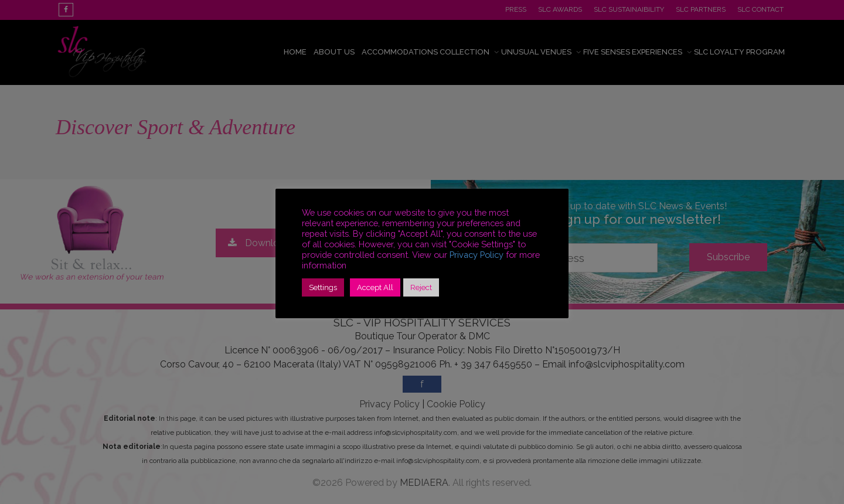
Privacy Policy (477, 255)
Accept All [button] (375, 287)
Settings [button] (323, 287)
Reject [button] (421, 287)
